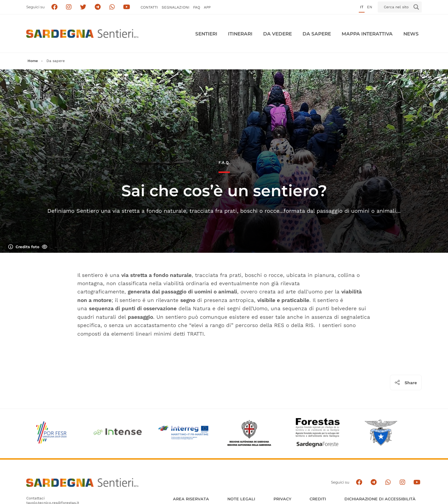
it (362, 7)
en (370, 7)
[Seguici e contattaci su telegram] (98, 7)
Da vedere (277, 34)
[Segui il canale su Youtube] (127, 7)
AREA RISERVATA (191, 499)
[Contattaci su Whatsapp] (112, 7)
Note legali (241, 499)
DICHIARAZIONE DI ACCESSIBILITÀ (380, 499)
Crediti (318, 499)
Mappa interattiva (367, 34)
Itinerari (240, 34)
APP (207, 7)
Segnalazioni (176, 7)
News (411, 34)
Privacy (282, 499)
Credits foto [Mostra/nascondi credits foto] (28, 247)
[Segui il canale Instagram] (402, 482)
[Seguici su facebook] (54, 7)
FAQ (197, 7)
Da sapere (317, 34)
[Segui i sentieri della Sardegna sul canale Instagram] (69, 7)
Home (33, 61)
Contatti (149, 7)
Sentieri (206, 34)
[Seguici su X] (83, 7)
